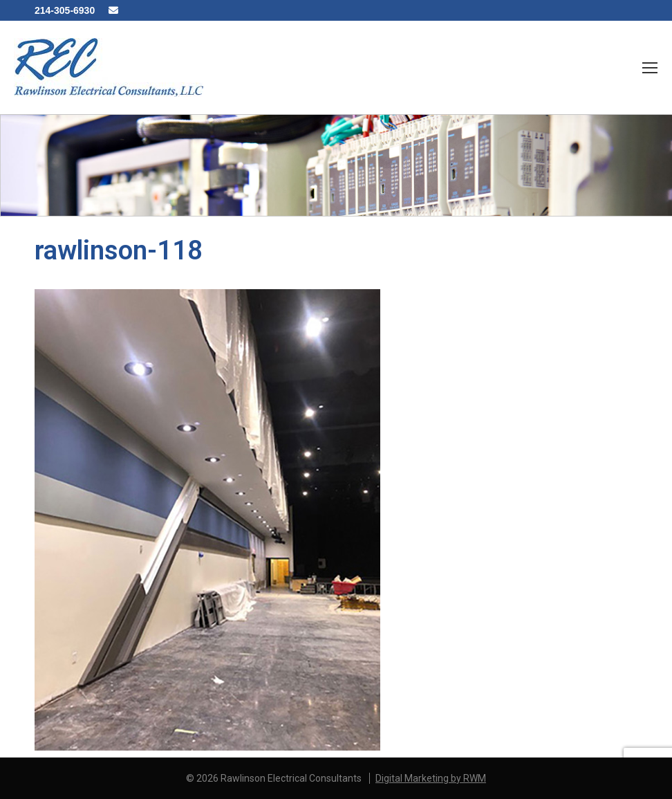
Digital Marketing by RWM (431, 778)
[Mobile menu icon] (650, 68)
